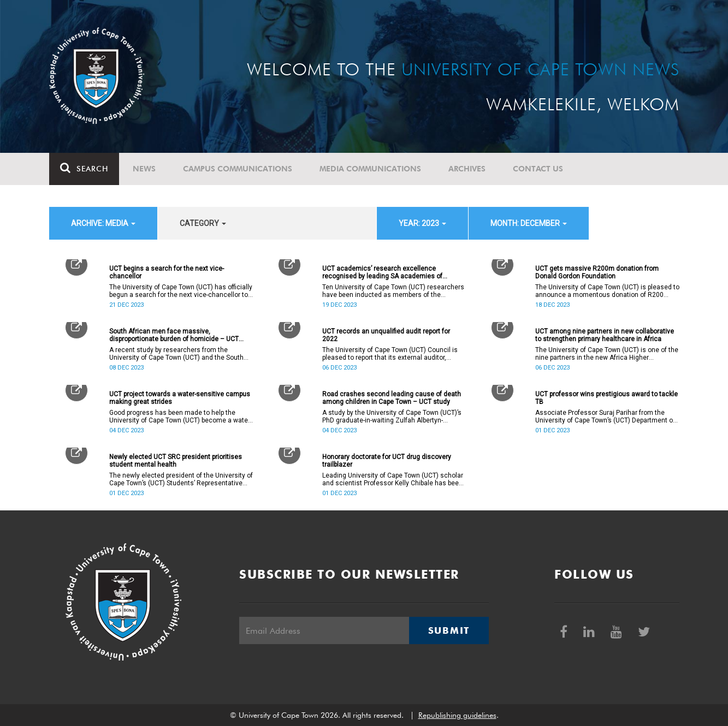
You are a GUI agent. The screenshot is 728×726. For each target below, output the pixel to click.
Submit (449, 630)
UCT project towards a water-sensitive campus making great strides (180, 398)
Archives (467, 169)
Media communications (370, 169)
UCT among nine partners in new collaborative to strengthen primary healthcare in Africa (605, 335)
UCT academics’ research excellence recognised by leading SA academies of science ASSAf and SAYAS (382, 272)
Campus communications (238, 169)
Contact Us (538, 169)
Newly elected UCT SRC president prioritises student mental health (176, 461)
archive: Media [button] (103, 223)
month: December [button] (529, 223)
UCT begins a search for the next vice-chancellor (167, 272)
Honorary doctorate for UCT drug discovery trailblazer (387, 461)
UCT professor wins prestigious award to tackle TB (606, 398)
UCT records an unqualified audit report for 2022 (386, 335)
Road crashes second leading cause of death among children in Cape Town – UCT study (392, 398)
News (144, 169)
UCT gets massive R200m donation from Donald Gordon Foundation (597, 272)
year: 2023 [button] (422, 223)
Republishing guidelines (457, 715)
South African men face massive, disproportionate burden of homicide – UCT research (174, 335)
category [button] (203, 223)
